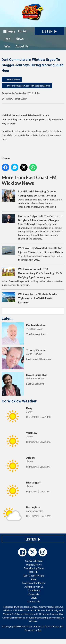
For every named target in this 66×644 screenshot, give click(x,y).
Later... (8, 318)
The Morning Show (34, 568)
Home (9, 31)
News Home (14, 79)
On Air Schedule (34, 561)
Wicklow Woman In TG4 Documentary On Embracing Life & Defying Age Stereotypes (40, 273)
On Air (22, 31)
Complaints (34, 590)
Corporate (34, 594)
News (20, 39)
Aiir (39, 630)
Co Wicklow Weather (19, 401)
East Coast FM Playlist (34, 583)
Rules (34, 579)
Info (7, 39)
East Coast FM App (34, 576)
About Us (22, 46)
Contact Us (34, 601)
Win (7, 46)
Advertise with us (34, 587)
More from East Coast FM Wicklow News (29, 86)
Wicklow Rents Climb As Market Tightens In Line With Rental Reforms (38, 298)
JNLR (34, 598)
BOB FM (34, 572)
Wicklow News (34, 565)
